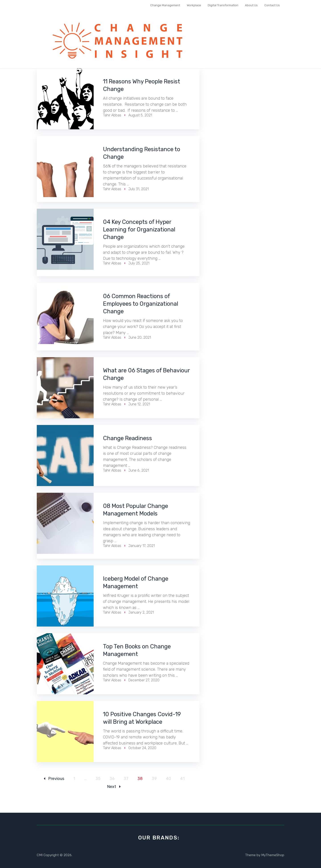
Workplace (194, 5)
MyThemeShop (273, 855)
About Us (251, 5)
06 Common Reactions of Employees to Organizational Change (143, 304)
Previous (54, 779)
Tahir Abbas (112, 115)
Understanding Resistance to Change (144, 153)
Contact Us (272, 5)
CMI (40, 855)
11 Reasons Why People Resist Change (139, 85)
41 (182, 779)
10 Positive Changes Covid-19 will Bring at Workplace (145, 718)
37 (126, 779)
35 (98, 779)
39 (154, 779)
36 (112, 779)
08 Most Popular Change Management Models (141, 510)
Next (114, 787)
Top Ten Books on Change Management (143, 650)
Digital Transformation (223, 5)
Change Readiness (132, 438)
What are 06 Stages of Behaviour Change (137, 374)
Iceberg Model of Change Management (142, 582)
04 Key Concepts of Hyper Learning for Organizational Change (145, 229)
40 (168, 779)
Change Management (165, 5)
